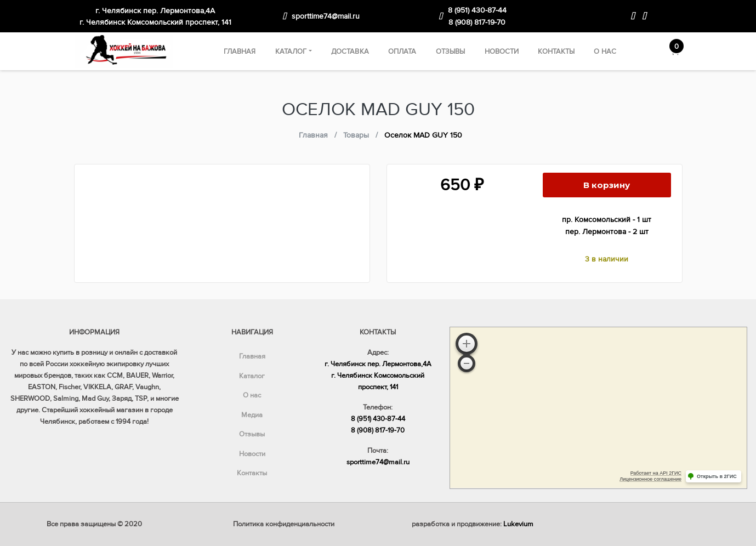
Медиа (252, 415)
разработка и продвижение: (473, 524)
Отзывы (451, 52)
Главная (240, 52)
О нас (605, 52)
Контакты (556, 52)
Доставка (350, 52)
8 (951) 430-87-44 (477, 10)
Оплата (402, 52)
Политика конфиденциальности (284, 524)
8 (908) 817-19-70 (477, 22)
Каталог (291, 52)
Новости (502, 52)
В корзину (607, 185)
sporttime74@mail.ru (326, 16)
